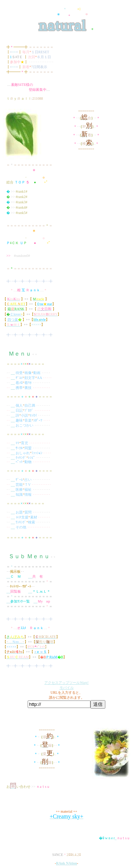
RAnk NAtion (66, 863)
